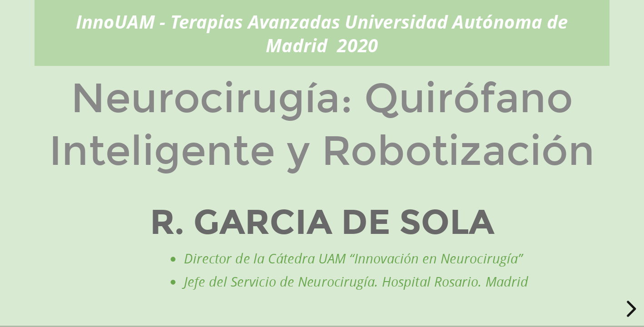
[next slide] (630, 309)
